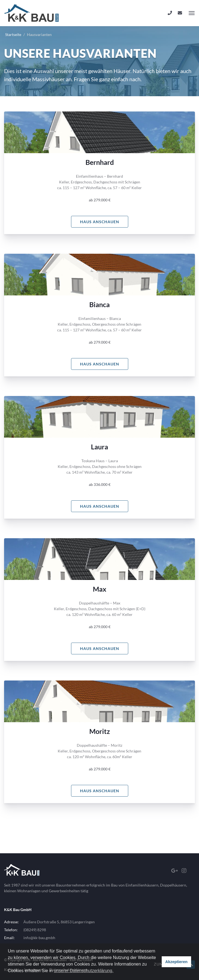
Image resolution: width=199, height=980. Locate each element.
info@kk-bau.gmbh (39, 938)
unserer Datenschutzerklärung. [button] (84, 971)
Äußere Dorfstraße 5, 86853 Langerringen (59, 922)
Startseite (13, 34)
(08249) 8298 (35, 930)
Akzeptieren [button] (176, 962)
